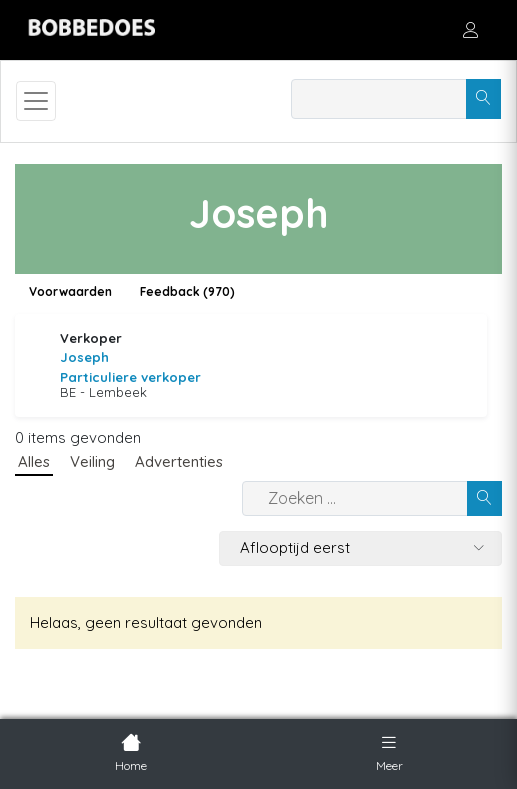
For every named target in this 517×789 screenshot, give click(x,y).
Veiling (92, 461)
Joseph (84, 357)
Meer (389, 751)
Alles (34, 461)
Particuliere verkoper (130, 377)
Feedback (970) (187, 291)
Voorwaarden (70, 291)
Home (131, 751)
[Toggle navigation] (36, 101)
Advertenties (179, 461)
